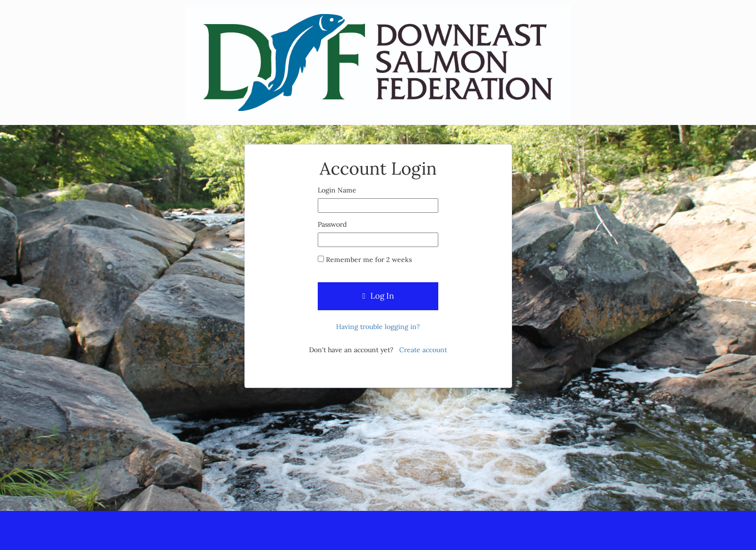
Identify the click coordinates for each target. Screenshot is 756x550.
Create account (423, 350)
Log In (378, 296)
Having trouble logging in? (378, 327)
